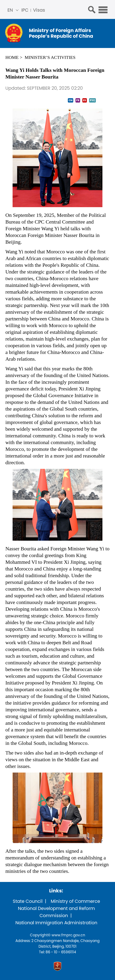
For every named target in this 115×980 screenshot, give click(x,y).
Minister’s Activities (50, 57)
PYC (92, 100)
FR (78, 100)
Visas (39, 10)
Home (12, 57)
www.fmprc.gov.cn (68, 935)
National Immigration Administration (56, 923)
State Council (28, 901)
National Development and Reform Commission (56, 912)
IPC (25, 10)
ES (85, 100)
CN (71, 100)
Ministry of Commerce (75, 901)
